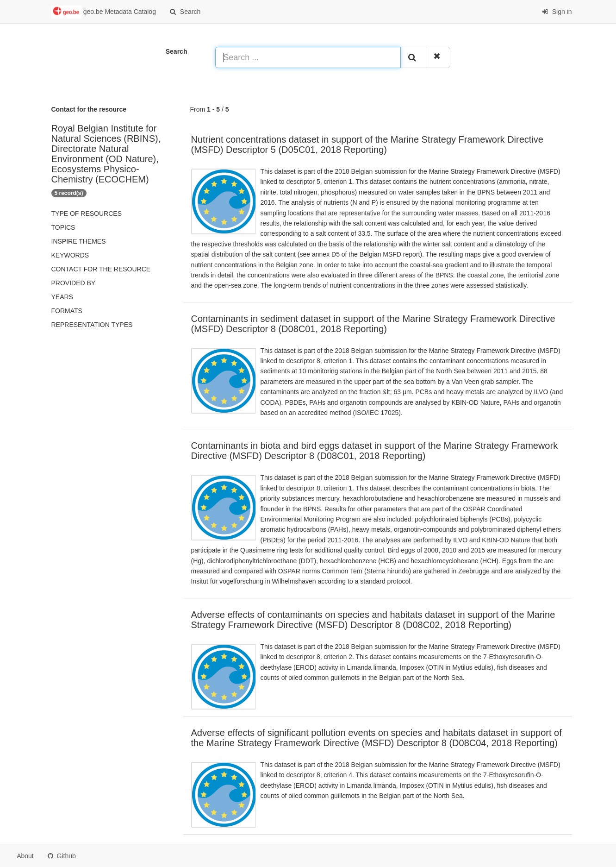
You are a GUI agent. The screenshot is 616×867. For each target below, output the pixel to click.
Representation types (92, 325)
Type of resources (87, 214)
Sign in (557, 12)
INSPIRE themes (79, 241)
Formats (67, 311)
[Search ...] (308, 57)
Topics (63, 227)
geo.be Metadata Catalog (104, 12)
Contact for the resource (101, 269)
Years (62, 297)
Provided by (74, 283)
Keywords (70, 255)
